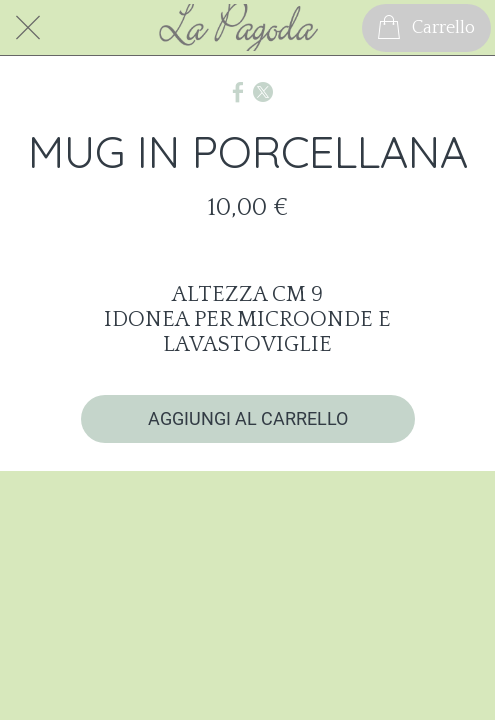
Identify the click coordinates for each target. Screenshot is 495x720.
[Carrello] (426, 28)
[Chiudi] (28, 28)
